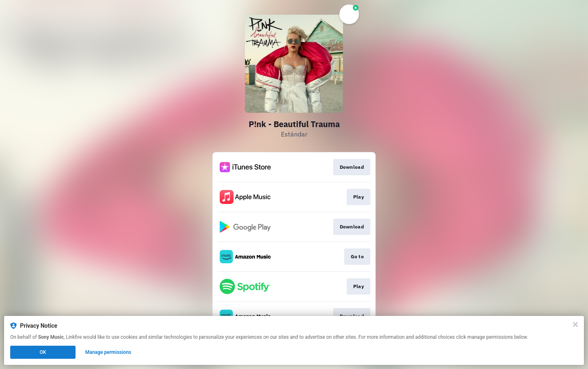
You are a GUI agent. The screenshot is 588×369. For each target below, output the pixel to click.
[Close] (575, 324)
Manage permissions (108, 352)
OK (43, 352)
